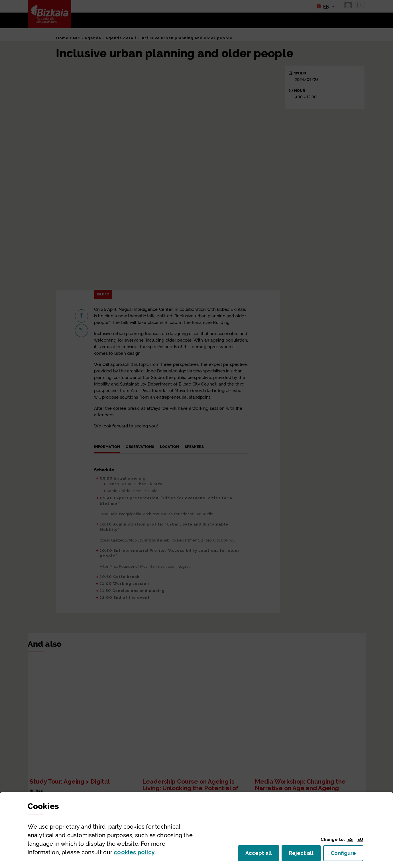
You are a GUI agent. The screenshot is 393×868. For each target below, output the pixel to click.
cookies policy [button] (134, 852)
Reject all (305, 855)
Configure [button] (347, 855)
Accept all (262, 855)
